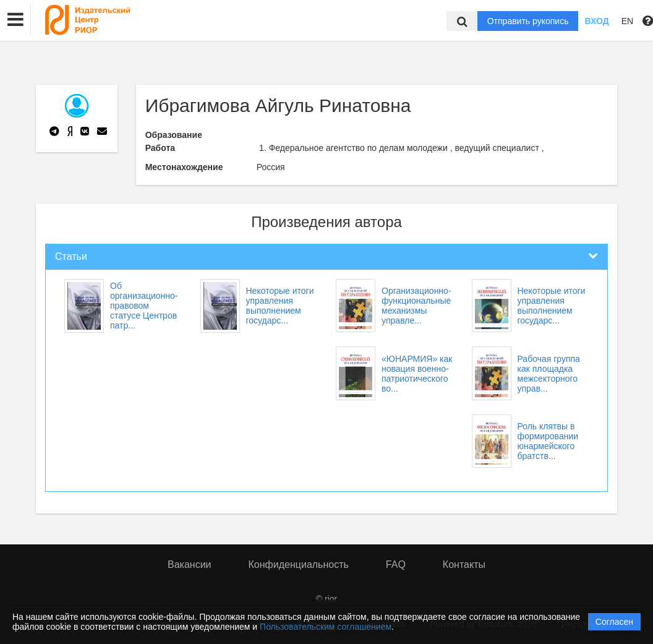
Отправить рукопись (528, 21)
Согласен (614, 622)
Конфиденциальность (299, 565)
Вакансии (190, 565)
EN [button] (627, 21)
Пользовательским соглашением (326, 627)
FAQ (396, 565)
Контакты (464, 565)
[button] (15, 20)
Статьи (71, 256)
